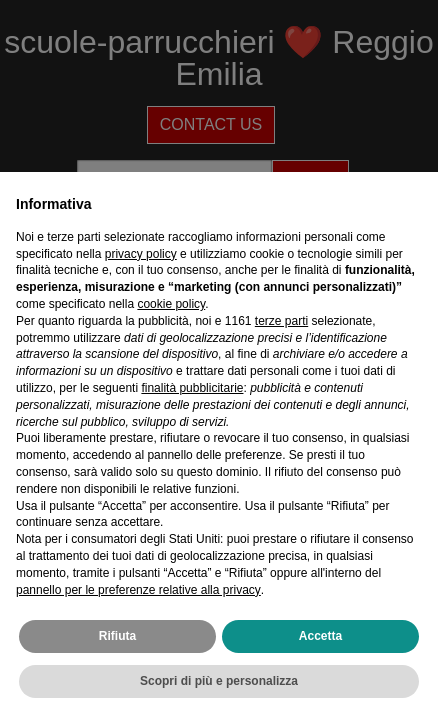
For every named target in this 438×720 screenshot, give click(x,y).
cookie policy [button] (171, 304)
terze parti (281, 321)
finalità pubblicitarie (192, 388)
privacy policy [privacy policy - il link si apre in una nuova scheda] (141, 254)
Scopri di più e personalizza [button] (219, 681)
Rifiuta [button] (117, 636)
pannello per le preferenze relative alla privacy (138, 590)
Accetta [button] (320, 636)
